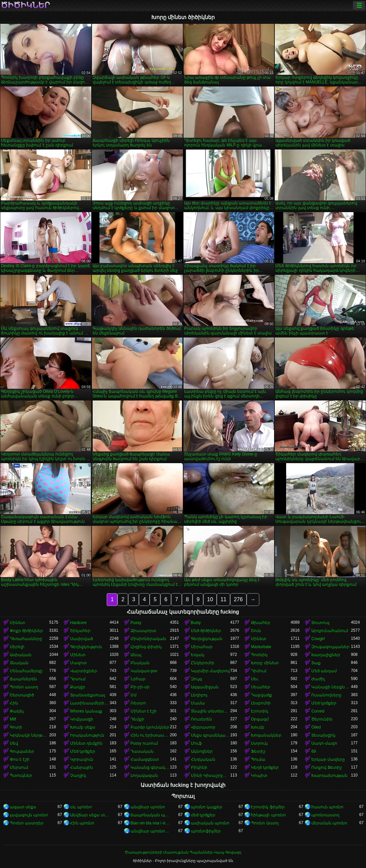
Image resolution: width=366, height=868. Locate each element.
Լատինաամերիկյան (90, 703)
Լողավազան (144, 776)
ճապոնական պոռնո (150, 815)
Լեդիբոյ (199, 695)
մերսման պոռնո (329, 823)
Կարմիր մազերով (210, 671)
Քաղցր (78, 687)
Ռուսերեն (201, 719)
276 (238, 599)
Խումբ (258, 727)
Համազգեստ (145, 759)
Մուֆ (196, 743)
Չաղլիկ (78, 776)
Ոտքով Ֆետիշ (327, 767)
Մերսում (19, 767)
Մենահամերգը (26, 671)
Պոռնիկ (259, 655)
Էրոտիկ (260, 711)
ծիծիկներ (25, 5)
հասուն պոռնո (327, 807)
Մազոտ (79, 663)
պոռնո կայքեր (207, 807)
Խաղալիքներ (326, 655)
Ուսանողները (326, 695)
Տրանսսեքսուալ (88, 695)
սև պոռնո (81, 807)
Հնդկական (203, 759)
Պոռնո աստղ (24, 687)
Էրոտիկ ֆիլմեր (268, 807)
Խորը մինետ (265, 663)
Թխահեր (261, 623)
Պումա (258, 759)
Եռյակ (198, 655)
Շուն (256, 631)
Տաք (316, 663)
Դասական (142, 751)
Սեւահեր (261, 687)
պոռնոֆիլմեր (206, 831)
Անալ (136, 655)
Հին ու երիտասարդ (150, 735)
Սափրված (82, 639)
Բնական (140, 663)
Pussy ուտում (144, 743)
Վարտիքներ (84, 671)
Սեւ (255, 679)
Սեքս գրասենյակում (211, 735)
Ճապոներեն (23, 679)
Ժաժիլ (318, 679)
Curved (318, 711)
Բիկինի (199, 767)
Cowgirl (318, 639)
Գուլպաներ (22, 751)
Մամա (198, 703)
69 (313, 751)
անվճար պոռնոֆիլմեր (150, 831)
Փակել (17, 711)
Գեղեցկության (207, 639)
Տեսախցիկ (323, 735)
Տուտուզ (320, 623)
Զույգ (196, 679)
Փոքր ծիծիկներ (26, 631)
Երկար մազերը (328, 759)
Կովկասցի (82, 719)
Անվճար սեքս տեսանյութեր (90, 815)
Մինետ (17, 623)
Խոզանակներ (266, 735)
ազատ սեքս (23, 807)
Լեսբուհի (261, 703)
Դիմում (259, 671)
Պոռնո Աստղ (265, 823)
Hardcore (78, 623)
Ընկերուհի (203, 663)
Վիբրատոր (203, 727)
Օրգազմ (260, 719)
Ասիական (21, 655)
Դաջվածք (262, 695)
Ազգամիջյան (205, 687)
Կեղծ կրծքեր (265, 767)
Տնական (19, 663)
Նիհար (138, 679)
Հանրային (82, 767)
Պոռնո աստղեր (27, 823)
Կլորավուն (82, 759)
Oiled (316, 727)
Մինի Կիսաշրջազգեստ (211, 776)
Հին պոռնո (82, 823)
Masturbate (261, 647)
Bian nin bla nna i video (150, 823)
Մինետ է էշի (144, 711)
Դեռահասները (26, 639)
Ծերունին (322, 719)
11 (223, 599)
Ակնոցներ (202, 751)
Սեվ (14, 743)
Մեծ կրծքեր (324, 703)
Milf (13, 719)
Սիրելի (17, 647)
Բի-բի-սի (140, 687)
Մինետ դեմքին (86, 743)
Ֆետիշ (258, 751)
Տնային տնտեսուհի (211, 711)
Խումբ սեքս (83, 727)
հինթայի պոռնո (268, 815)
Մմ (134, 695)
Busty (196, 623)
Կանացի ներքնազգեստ (331, 687)
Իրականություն (87, 735)
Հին (14, 703)
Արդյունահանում (330, 631)
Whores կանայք (86, 711)
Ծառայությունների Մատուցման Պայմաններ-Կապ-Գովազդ (183, 852)
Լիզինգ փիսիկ (146, 647)
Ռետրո (138, 703)
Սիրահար (202, 647)
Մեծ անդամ (324, 671)
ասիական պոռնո (210, 823)
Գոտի (16, 727)
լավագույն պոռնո (29, 815)
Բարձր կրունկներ (150, 727)
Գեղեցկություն (86, 647)
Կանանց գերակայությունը (150, 767)
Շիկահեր (80, 631)
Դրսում (78, 679)
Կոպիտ (259, 776)
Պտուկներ (21, 776)
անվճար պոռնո (148, 807)
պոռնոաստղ (325, 815)
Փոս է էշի (20, 759)
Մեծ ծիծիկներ (206, 631)
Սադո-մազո (324, 743)
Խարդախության (329, 776)
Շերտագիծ (22, 695)
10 (210, 599)
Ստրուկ (259, 743)
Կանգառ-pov (144, 671)
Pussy (136, 623)
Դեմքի (137, 719)
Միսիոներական (148, 639)
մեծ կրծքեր (203, 815)
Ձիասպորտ (143, 631)
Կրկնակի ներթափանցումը (30, 735)
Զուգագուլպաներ (330, 647)
